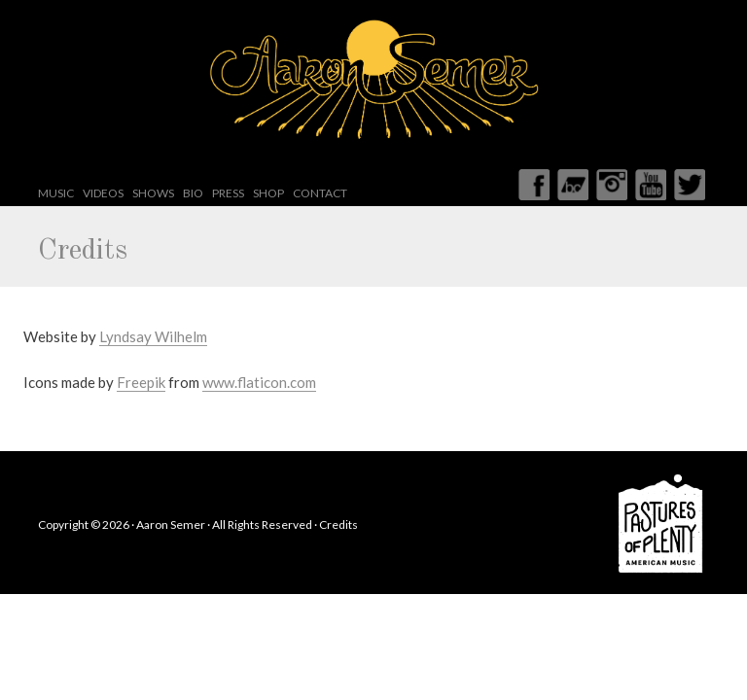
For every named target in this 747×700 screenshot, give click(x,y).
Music (56, 193)
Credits (338, 525)
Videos (103, 193)
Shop (268, 193)
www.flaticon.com (259, 382)
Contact (320, 193)
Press (228, 193)
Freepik (141, 382)
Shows (153, 193)
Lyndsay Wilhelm (153, 336)
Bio (193, 193)
